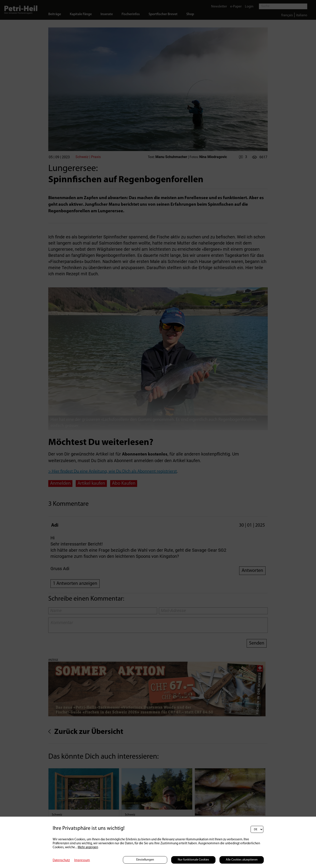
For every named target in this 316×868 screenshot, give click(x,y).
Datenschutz (61, 860)
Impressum (82, 860)
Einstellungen (145, 860)
